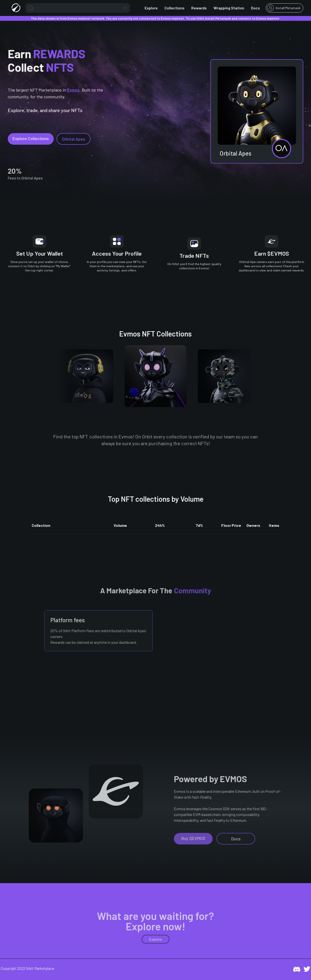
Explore (151, 8)
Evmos (73, 90)
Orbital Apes (74, 139)
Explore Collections (31, 138)
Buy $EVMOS (193, 838)
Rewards (199, 8)
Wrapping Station (229, 8)
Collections (174, 8)
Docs (255, 8)
